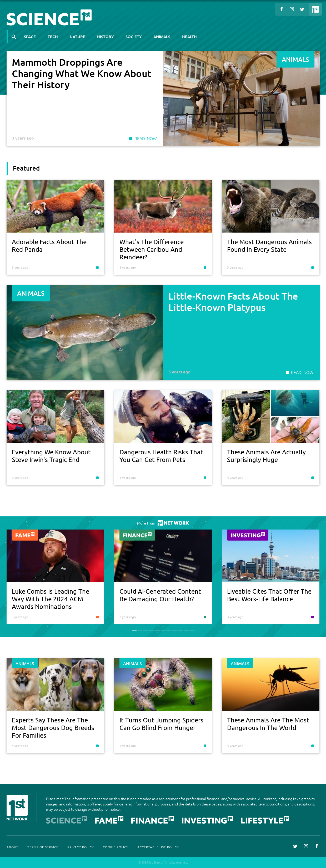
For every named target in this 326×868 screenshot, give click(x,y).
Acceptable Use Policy (158, 847)
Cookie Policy (116, 847)
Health (189, 37)
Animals (162, 37)
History (105, 37)
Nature (77, 37)
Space (30, 37)
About (12, 847)
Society (134, 37)
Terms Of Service (43, 847)
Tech (53, 37)
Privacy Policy (81, 847)
